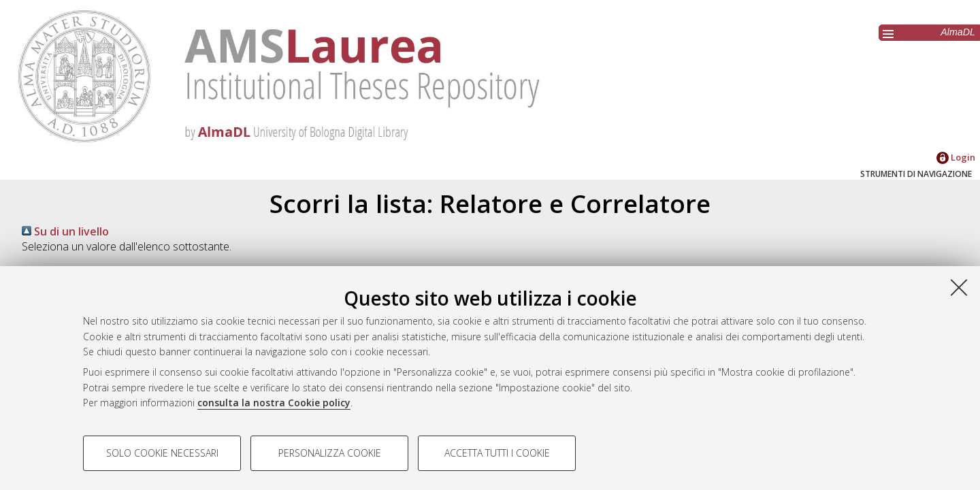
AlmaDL (958, 32)
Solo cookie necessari (162, 453)
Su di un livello (65, 231)
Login (956, 157)
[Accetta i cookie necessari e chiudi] (959, 287)
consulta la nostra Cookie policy (274, 403)
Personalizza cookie (330, 453)
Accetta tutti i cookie (497, 453)
